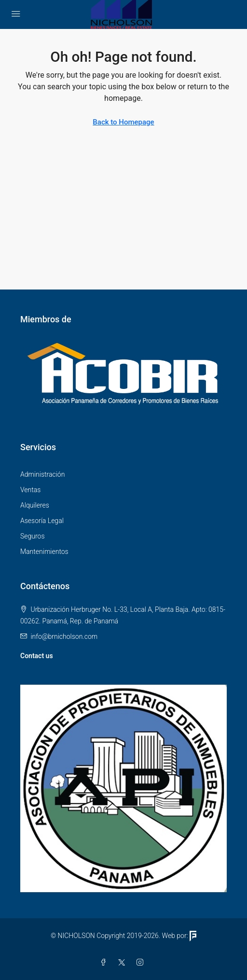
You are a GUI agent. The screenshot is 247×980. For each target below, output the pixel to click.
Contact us (37, 656)
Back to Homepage (123, 122)
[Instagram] (142, 963)
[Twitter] (123, 963)
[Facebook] (105, 963)
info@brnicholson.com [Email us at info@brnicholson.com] (64, 636)
